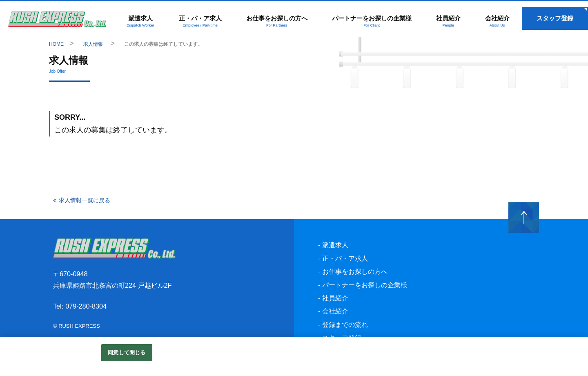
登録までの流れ (345, 325)
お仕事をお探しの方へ (277, 21)
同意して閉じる (127, 352)
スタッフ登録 (555, 18)
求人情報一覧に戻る (85, 200)
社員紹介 (448, 21)
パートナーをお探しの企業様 (372, 21)
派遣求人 (140, 21)
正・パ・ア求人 (200, 21)
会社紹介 (497, 21)
